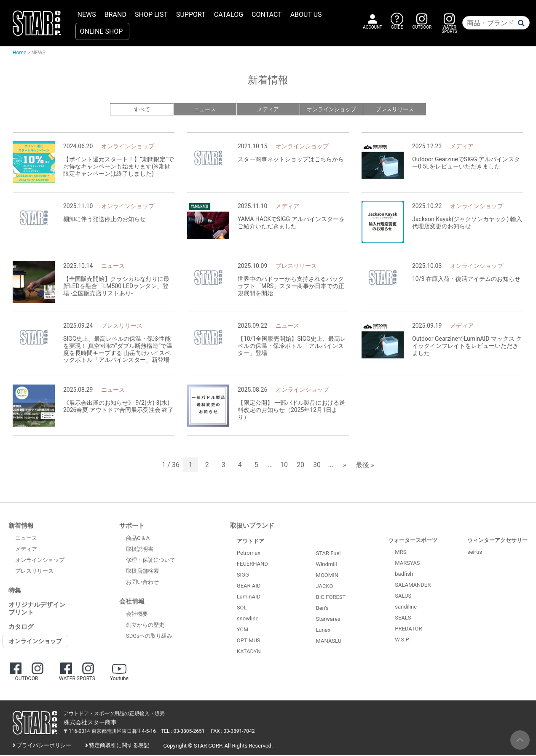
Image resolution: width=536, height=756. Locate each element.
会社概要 (137, 615)
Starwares (328, 620)
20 (300, 466)
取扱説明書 (140, 550)
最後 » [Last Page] (365, 466)
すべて (142, 110)
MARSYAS (407, 564)
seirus (475, 553)
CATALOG (229, 15)
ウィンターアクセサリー (497, 541)
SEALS (403, 618)
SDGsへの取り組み (149, 637)
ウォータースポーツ (413, 541)
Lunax (323, 631)
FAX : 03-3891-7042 (233, 732)
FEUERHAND (252, 565)
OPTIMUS (249, 641)
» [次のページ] (345, 466)
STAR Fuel (328, 554)
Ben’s (322, 609)
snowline (248, 619)
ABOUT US (306, 15)
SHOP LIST (151, 15)
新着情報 (21, 526)
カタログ (21, 628)
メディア (268, 110)
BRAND (115, 15)
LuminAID (249, 597)
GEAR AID (249, 586)
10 (284, 466)
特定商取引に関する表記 (119, 746)
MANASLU (329, 642)
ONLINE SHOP (102, 31)
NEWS (87, 15)
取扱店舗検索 (142, 572)
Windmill (327, 565)
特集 (15, 591)
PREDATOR (408, 629)
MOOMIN (327, 576)
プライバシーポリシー (44, 746)
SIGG (243, 576)
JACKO (325, 587)
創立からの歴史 (145, 626)
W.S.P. (402, 640)
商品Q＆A (138, 539)
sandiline (406, 608)
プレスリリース (395, 110)
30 (317, 466)
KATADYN (249, 652)
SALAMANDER (413, 586)
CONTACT (267, 15)
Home (19, 53)
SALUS (403, 597)
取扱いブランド (252, 526)
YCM (243, 630)
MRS (401, 553)
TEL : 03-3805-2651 (183, 732)
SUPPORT (191, 15)
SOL (242, 608)
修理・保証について (151, 561)
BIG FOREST (331, 598)
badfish (404, 575)
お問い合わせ (142, 583)
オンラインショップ (331, 110)
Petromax (249, 554)
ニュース (205, 110)
